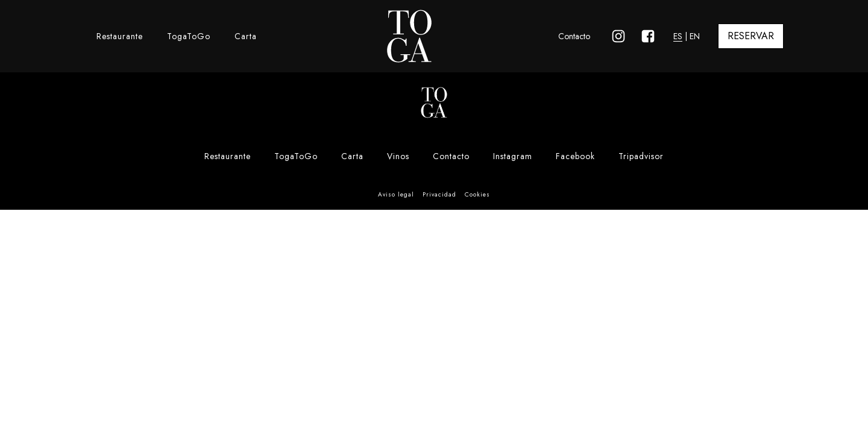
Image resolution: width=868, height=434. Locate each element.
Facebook (575, 156)
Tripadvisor (641, 156)
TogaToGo (189, 36)
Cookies (477, 194)
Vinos (398, 156)
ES (678, 36)
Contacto (574, 36)
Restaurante (120, 36)
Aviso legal (396, 194)
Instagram (513, 156)
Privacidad (439, 194)
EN (695, 36)
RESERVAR (751, 36)
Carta (246, 36)
